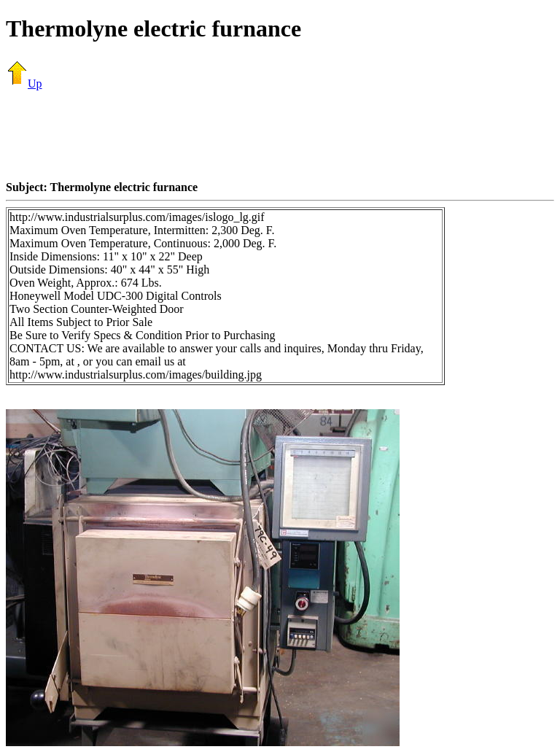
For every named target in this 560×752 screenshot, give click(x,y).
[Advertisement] (280, 135)
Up (24, 84)
